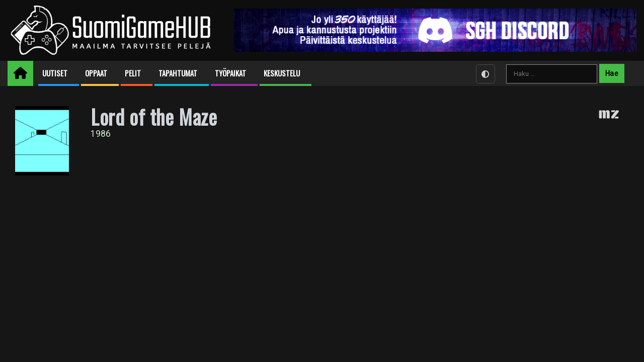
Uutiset (55, 73)
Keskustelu (282, 73)
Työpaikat (230, 73)
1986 (101, 134)
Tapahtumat (178, 73)
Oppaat (96, 73)
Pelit (133, 73)
